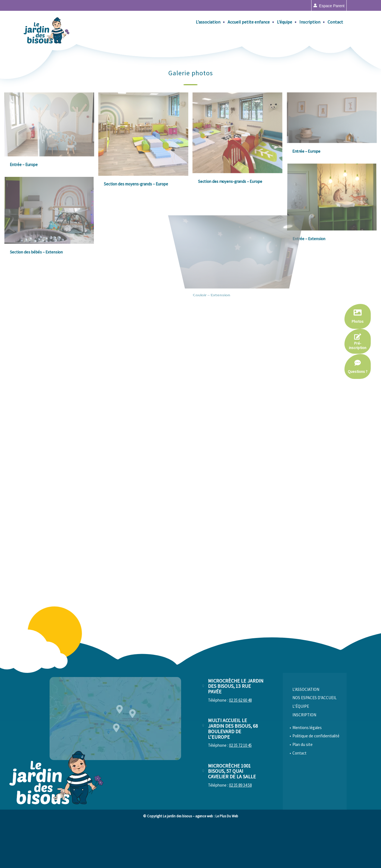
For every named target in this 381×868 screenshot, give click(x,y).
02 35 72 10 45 (240, 788)
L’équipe (301, 749)
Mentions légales (307, 771)
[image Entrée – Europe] (51, 135)
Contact (299, 796)
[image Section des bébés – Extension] (51, 221)
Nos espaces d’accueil (315, 741)
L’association (306, 733)
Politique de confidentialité (316, 779)
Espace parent (332, 6)
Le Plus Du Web (227, 859)
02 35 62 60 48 (240, 743)
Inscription (304, 758)
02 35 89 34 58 (240, 828)
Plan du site (303, 788)
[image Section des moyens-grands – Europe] (145, 144)
